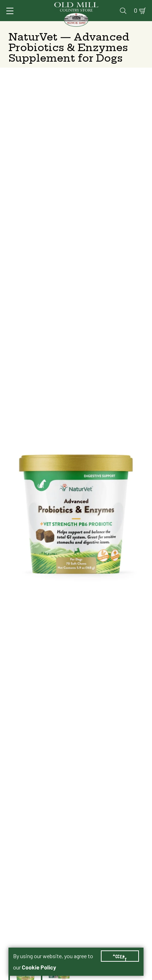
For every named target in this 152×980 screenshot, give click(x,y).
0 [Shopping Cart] (136, 11)
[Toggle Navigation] (10, 11)
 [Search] (123, 11)
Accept (120, 956)
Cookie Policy (39, 967)
